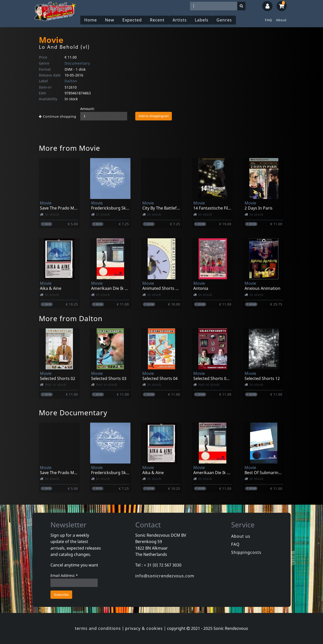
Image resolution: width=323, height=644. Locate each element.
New (110, 20)
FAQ (268, 20)
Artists (180, 20)
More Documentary (73, 413)
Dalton (71, 81)
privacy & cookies (144, 628)
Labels (202, 20)
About (281, 20)
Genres (224, 20)
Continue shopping (58, 116)
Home (91, 20)
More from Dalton (71, 318)
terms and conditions (98, 628)
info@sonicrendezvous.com (165, 576)
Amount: (87, 109)
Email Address (64, 575)
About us (241, 536)
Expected (132, 20)
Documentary (77, 63)
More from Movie (70, 148)
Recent (157, 20)
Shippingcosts (246, 552)
